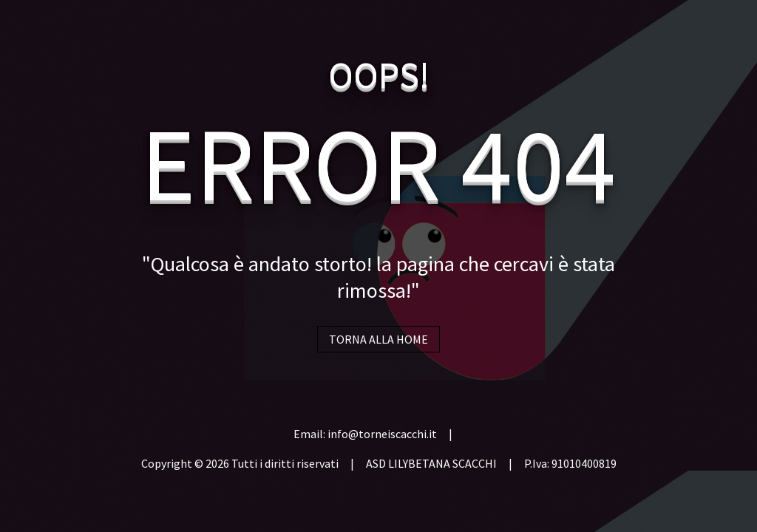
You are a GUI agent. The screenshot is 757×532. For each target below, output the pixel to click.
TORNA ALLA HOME (378, 339)
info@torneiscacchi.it (382, 434)
